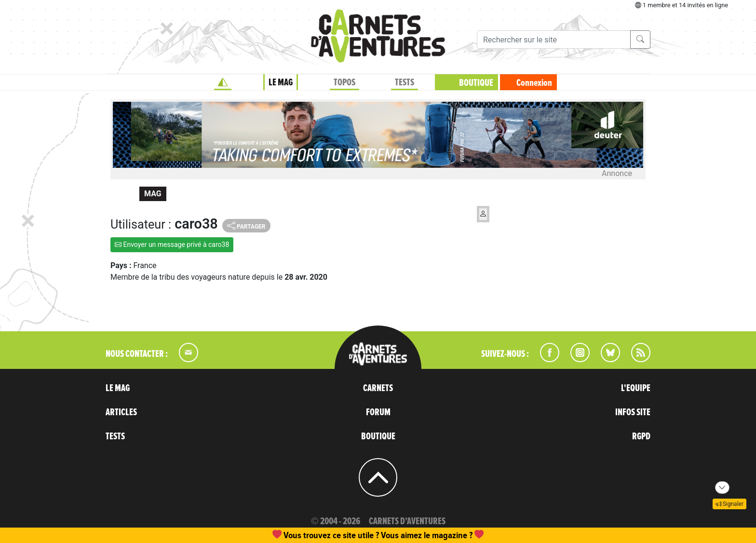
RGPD (641, 436)
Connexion (534, 83)
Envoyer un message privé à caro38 (172, 244)
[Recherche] (554, 40)
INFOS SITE (633, 412)
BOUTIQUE (476, 83)
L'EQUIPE (636, 388)
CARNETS (378, 388)
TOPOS (344, 82)
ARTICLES (121, 412)
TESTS (405, 82)
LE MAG (281, 82)
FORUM (378, 412)
